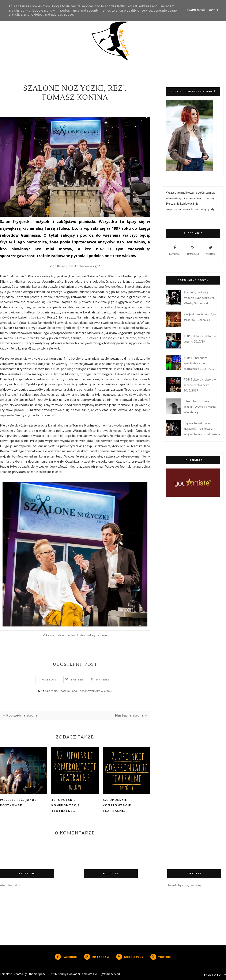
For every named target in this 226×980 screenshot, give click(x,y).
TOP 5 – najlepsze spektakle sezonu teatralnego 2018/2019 (199, 363)
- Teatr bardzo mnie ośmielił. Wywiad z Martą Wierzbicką (200, 407)
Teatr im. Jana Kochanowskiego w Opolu (85, 691)
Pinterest (104, 680)
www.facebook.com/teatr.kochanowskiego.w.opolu (77, 635)
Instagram (193, 250)
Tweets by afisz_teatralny (184, 885)
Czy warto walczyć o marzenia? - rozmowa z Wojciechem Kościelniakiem (202, 429)
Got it (214, 10)
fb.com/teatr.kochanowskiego (78, 266)
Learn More (196, 10)
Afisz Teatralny (10, 885)
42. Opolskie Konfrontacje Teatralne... (66, 805)
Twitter (77, 680)
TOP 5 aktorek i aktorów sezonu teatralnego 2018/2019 (200, 385)
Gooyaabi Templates (81, 974)
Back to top (215, 975)
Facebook (50, 680)
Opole (53, 691)
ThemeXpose (37, 974)
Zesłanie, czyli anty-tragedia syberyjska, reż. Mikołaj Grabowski (199, 298)
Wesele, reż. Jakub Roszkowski (18, 802)
